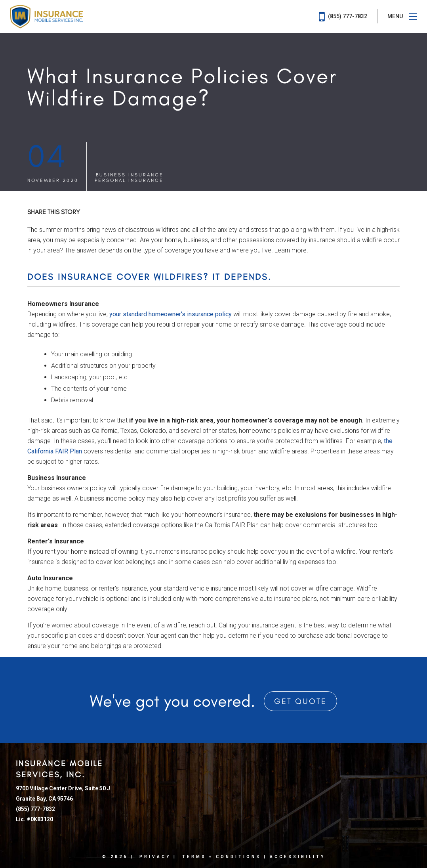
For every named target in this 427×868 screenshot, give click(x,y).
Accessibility (297, 857)
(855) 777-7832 (343, 17)
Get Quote (300, 701)
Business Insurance (130, 175)
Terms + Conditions (222, 857)
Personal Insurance (129, 180)
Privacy (155, 857)
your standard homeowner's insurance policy (171, 314)
